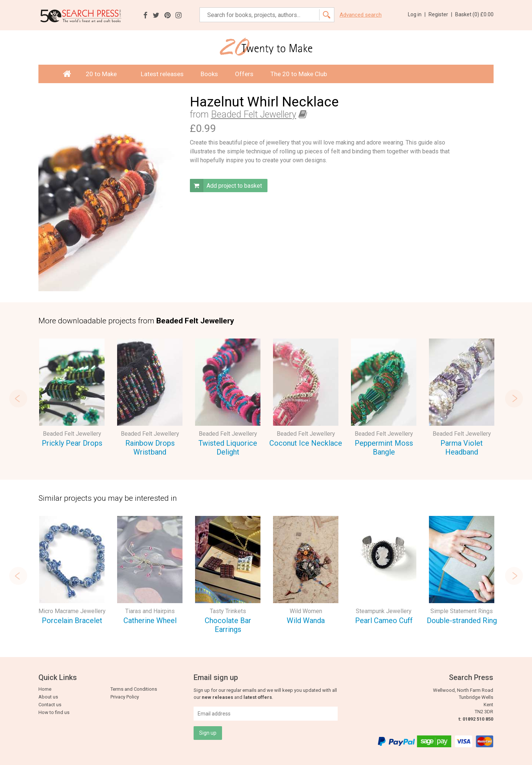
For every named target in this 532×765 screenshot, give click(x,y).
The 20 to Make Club (299, 74)
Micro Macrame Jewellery (72, 611)
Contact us (50, 705)
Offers (244, 74)
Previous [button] (16, 398)
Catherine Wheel (150, 620)
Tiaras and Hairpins (150, 611)
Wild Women (306, 611)
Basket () (474, 14)
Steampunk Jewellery (384, 611)
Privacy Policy (125, 697)
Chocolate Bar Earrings (228, 625)
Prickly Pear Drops (72, 443)
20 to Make (105, 74)
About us (48, 697)
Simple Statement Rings (462, 611)
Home (45, 689)
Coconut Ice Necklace (306, 443)
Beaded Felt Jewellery (254, 114)
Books (209, 74)
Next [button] (516, 398)
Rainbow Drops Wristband (150, 448)
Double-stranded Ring (462, 620)
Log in (417, 14)
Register (440, 14)
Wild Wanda (306, 620)
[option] (72, 394)
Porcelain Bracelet (72, 620)
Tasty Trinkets (228, 611)
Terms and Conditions (134, 689)
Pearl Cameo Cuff (384, 620)
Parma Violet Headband (462, 448)
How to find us (54, 712)
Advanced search (361, 15)
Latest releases (162, 74)
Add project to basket (226, 186)
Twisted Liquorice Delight (228, 448)
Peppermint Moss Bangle (384, 448)
